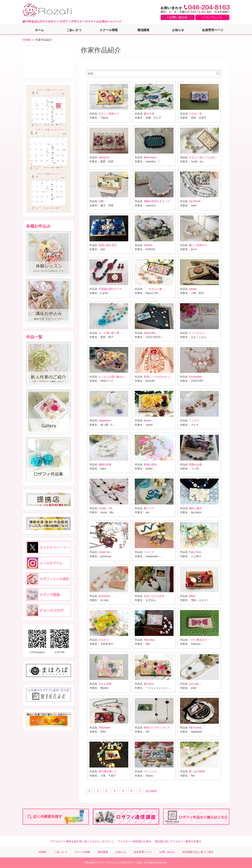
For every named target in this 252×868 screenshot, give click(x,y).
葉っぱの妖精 (197, 771)
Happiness (105, 421)
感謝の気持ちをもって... (158, 201)
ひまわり (104, 640)
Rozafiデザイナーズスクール (103, 863)
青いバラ (149, 508)
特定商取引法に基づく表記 (198, 852)
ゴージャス (150, 771)
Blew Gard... (151, 157)
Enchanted (195, 377)
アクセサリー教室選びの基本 (135, 841)
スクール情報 (109, 30)
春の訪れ (149, 684)
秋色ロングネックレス (157, 728)
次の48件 (151, 791)
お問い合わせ (178, 17)
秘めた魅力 (196, 508)
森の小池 (149, 114)
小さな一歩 (196, 114)
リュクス (194, 421)
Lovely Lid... (106, 508)
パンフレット (212, 17)
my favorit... (196, 201)
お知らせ (178, 30)
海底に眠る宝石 (108, 245)
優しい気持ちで (198, 245)
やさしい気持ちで (109, 114)
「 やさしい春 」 (155, 289)
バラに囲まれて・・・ (202, 640)
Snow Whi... (151, 333)
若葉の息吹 (150, 465)
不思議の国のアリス (110, 289)
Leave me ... (106, 552)
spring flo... (105, 157)
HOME (27, 40)
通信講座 (143, 30)
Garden (148, 245)
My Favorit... (196, 728)
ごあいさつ (74, 30)
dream (147, 421)
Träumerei (104, 728)
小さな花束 (105, 684)
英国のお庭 (196, 465)
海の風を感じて (108, 771)
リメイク (149, 552)
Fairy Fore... (196, 552)
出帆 (101, 201)
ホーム (39, 30)
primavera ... (106, 596)
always (193, 289)
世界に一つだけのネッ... (158, 377)
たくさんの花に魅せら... (113, 377)
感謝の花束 (105, 465)
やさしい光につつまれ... (203, 157)
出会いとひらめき (154, 596)
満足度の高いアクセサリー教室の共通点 (178, 841)
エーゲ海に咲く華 (109, 333)
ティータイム (197, 333)
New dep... (150, 640)
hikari (192, 596)
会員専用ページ (213, 30)
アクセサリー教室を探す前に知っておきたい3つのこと (82, 841)
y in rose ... (195, 684)
